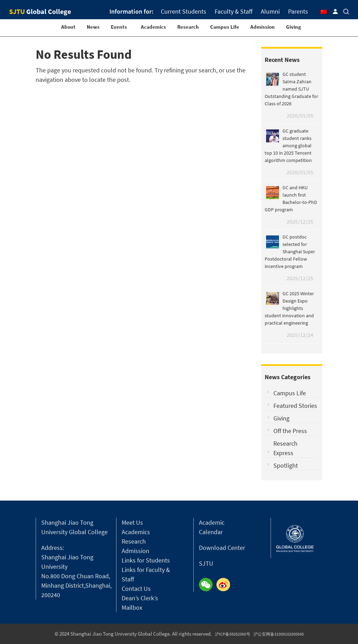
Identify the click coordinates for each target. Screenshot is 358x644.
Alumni (270, 11)
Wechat (208, 585)
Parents (298, 11)
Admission (263, 27)
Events (119, 27)
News (93, 27)
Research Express (285, 448)
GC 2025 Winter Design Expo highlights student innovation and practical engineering (289, 308)
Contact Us (136, 589)
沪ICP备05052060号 (233, 634)
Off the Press (290, 431)
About (68, 27)
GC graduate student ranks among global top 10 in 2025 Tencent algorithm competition (288, 146)
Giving (293, 27)
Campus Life (225, 27)
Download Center (222, 548)
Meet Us (132, 522)
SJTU (206, 563)
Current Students (184, 11)
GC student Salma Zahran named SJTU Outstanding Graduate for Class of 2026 (291, 89)
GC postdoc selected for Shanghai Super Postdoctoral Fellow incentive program (290, 252)
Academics (153, 27)
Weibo (225, 585)
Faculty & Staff (234, 11)
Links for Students (146, 560)
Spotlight (286, 465)
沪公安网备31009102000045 (279, 634)
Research (188, 27)
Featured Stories (295, 406)
